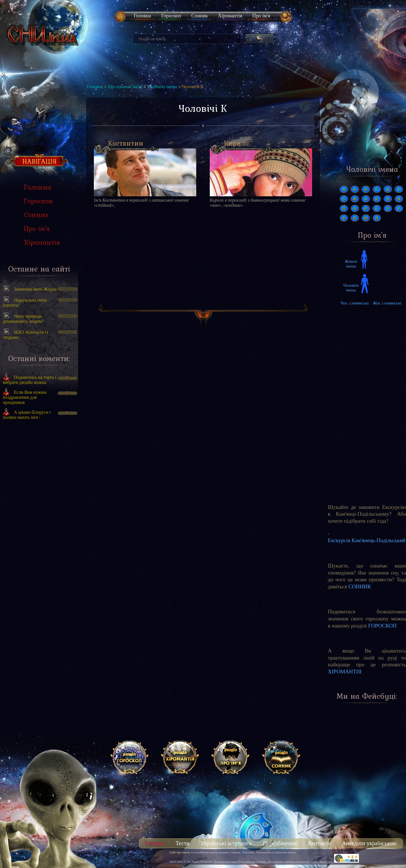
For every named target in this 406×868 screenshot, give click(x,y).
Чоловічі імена (162, 87)
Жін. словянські (387, 303)
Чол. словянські (354, 303)
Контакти (319, 843)
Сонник (199, 16)
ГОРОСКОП (382, 626)
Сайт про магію (180, 852)
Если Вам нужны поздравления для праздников (25, 397)
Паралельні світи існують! (25, 303)
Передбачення (280, 843)
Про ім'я (261, 16)
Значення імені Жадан (35, 289)
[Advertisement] (39, 520)
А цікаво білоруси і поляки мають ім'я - (27, 415)
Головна (142, 16)
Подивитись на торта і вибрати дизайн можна (30, 380)
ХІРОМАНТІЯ (345, 672)
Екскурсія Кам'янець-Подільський (367, 540)
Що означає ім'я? (125, 87)
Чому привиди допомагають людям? (23, 319)
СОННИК (360, 587)
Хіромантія (230, 16)
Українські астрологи (226, 843)
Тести (183, 843)
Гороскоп (171, 16)
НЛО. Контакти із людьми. (26, 335)
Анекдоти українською (369, 843)
